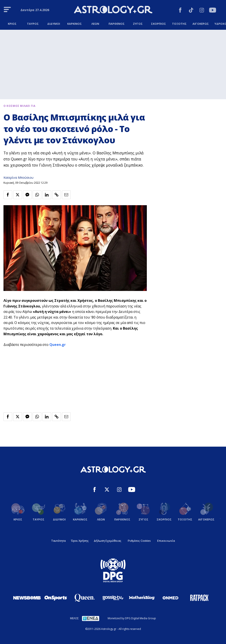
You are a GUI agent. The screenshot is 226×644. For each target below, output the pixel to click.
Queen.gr (58, 345)
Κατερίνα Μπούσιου (18, 178)
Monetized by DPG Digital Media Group (132, 618)
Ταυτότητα (58, 541)
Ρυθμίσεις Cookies (139, 541)
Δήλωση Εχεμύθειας (107, 541)
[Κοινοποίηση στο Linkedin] (47, 195)
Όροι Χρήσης (80, 541)
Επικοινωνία (166, 541)
